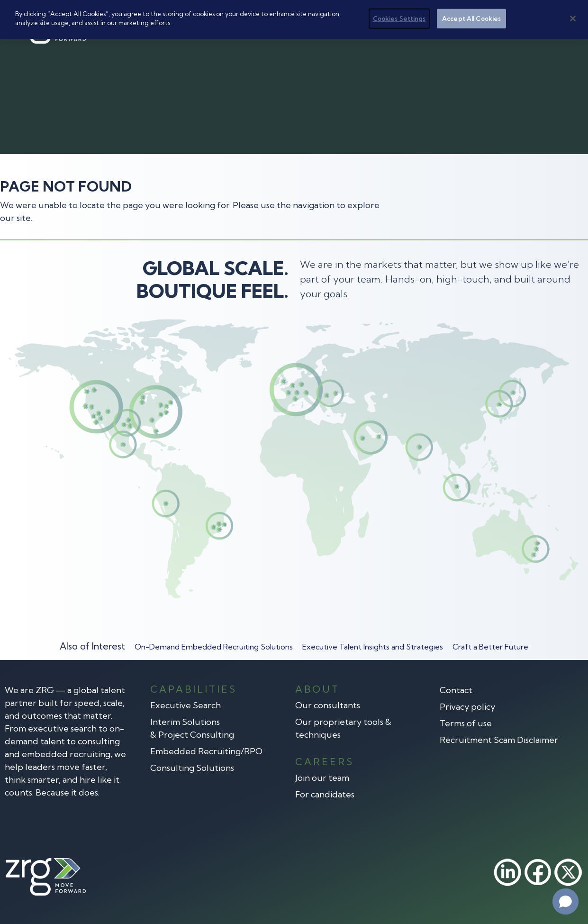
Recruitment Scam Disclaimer (499, 740)
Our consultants (328, 705)
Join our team (322, 778)
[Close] (573, 18)
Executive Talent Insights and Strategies (373, 647)
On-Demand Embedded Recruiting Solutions (214, 647)
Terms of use (466, 723)
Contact (456, 690)
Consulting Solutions (192, 768)
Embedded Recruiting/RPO (206, 751)
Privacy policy (467, 707)
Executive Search (185, 705)
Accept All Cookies (471, 18)
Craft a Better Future (490, 647)
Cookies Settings (399, 18)
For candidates (325, 794)
